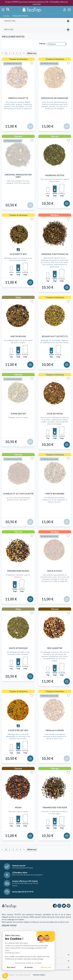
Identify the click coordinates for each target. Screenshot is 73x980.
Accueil (7, 16)
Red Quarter (55, 648)
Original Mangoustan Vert (18, 176)
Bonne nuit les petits (55, 336)
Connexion (65, 9)
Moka (18, 807)
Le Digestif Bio (18, 254)
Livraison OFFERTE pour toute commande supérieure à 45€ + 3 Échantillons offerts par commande (37, 3)
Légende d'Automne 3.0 (55, 254)
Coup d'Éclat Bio (18, 730)
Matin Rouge (18, 336)
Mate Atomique (18, 648)
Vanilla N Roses (55, 730)
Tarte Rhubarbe (55, 494)
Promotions (10, 21)
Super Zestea (18, 414)
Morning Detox (55, 175)
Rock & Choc (55, 571)
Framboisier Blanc (18, 571)
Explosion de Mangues (55, 98)
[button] (5, 976)
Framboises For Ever (55, 807)
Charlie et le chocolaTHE (18, 494)
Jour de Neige (55, 414)
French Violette (18, 98)
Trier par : (43, 44)
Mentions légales (39, 975)
